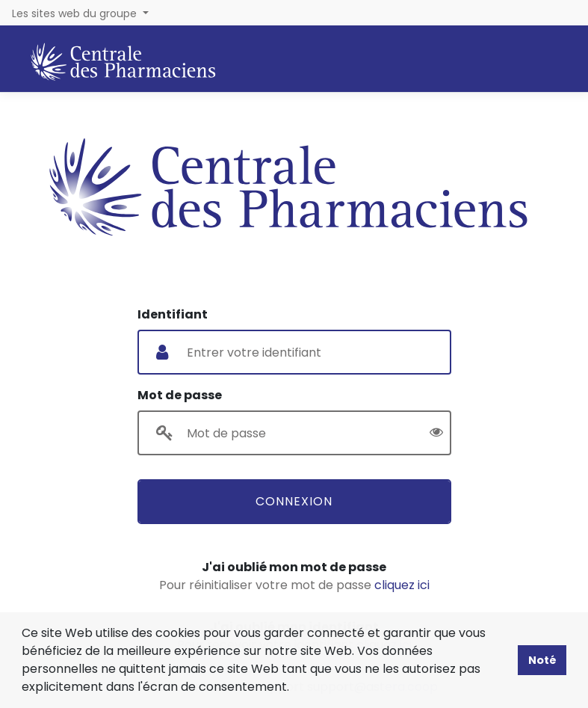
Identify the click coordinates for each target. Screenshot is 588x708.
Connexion (294, 501)
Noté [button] (542, 660)
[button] (294, 689)
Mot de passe (180, 395)
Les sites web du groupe (76, 13)
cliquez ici (402, 585)
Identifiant (173, 314)
